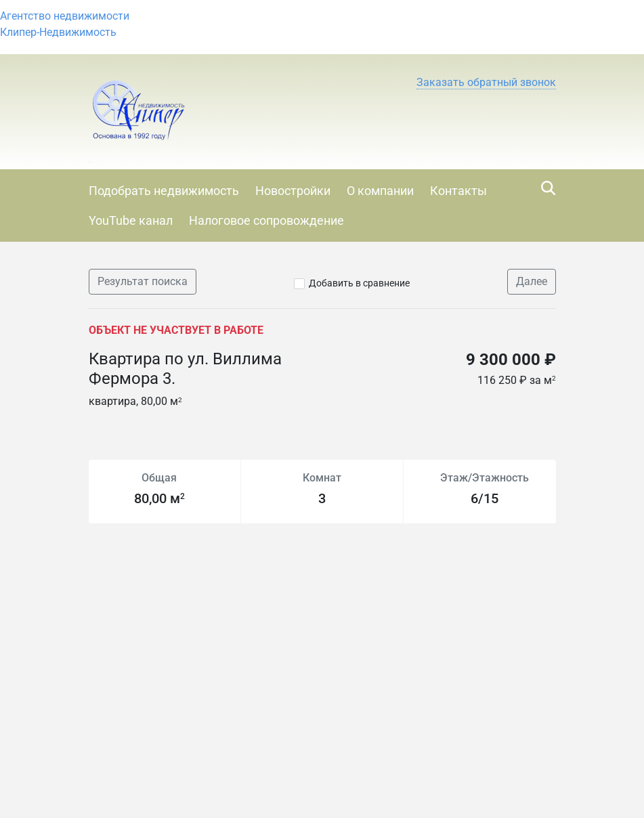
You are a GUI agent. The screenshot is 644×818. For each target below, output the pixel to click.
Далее (532, 281)
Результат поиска (143, 281)
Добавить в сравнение (359, 283)
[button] (486, 83)
